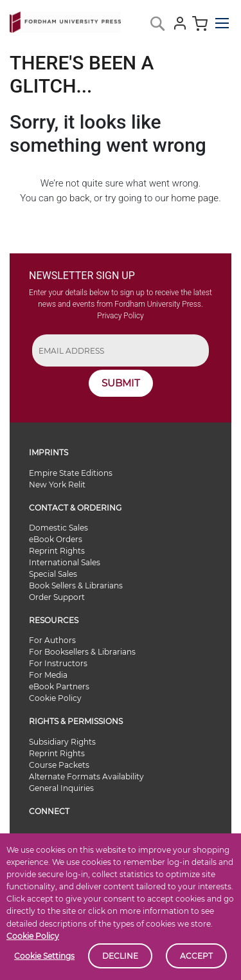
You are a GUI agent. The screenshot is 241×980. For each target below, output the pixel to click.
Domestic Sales (58, 528)
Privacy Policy (120, 316)
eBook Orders (56, 539)
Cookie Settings (44, 956)
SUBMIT (121, 383)
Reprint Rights (57, 551)
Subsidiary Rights (62, 742)
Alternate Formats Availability (86, 776)
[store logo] (65, 20)
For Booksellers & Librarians (82, 652)
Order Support (57, 597)
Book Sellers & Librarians (76, 585)
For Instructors (58, 663)
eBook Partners (59, 686)
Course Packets (59, 765)
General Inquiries (61, 788)
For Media (48, 675)
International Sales (65, 562)
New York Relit (57, 485)
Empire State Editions (71, 473)
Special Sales (53, 574)
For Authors (52, 640)
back (79, 198)
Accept (196, 956)
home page (195, 198)
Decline (120, 956)
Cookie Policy (33, 936)
